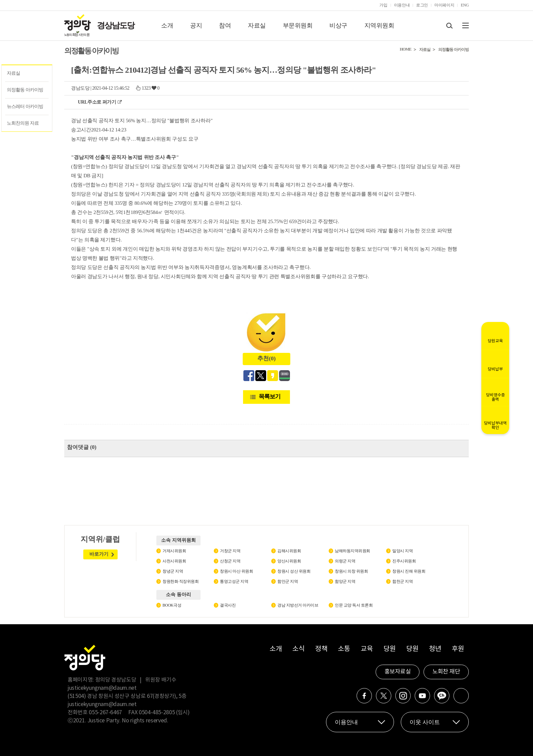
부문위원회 (298, 25)
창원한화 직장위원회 (180, 581)
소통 (344, 649)
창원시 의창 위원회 (351, 571)
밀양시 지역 (402, 551)
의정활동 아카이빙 (25, 90)
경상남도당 (116, 25)
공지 (196, 25)
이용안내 (402, 5)
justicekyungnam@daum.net (102, 688)
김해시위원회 (289, 551)
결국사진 (228, 605)
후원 (458, 649)
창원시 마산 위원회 (236, 571)
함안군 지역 (288, 581)
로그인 (422, 5)
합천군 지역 (402, 581)
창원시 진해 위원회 (409, 571)
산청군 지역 (230, 561)
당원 (389, 649)
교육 (367, 649)
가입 (383, 5)
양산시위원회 (289, 561)
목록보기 (270, 397)
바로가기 (99, 554)
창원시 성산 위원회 (294, 571)
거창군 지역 (230, 551)
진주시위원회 (404, 561)
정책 (321, 649)
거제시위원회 (174, 551)
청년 (435, 649)
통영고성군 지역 (234, 581)
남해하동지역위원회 (353, 551)
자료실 (257, 25)
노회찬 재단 (446, 672)
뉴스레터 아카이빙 (25, 106)
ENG (465, 5)
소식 (298, 649)
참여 (225, 25)
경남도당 (80, 88)
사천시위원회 (174, 561)
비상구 (338, 25)
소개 (167, 25)
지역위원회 (379, 25)
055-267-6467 (105, 713)
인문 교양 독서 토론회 (354, 605)
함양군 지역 (345, 581)
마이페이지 (444, 5)
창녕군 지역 (173, 571)
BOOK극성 (172, 605)
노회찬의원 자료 (23, 123)
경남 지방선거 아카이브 (298, 605)
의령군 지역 (345, 561)
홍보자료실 (398, 672)
